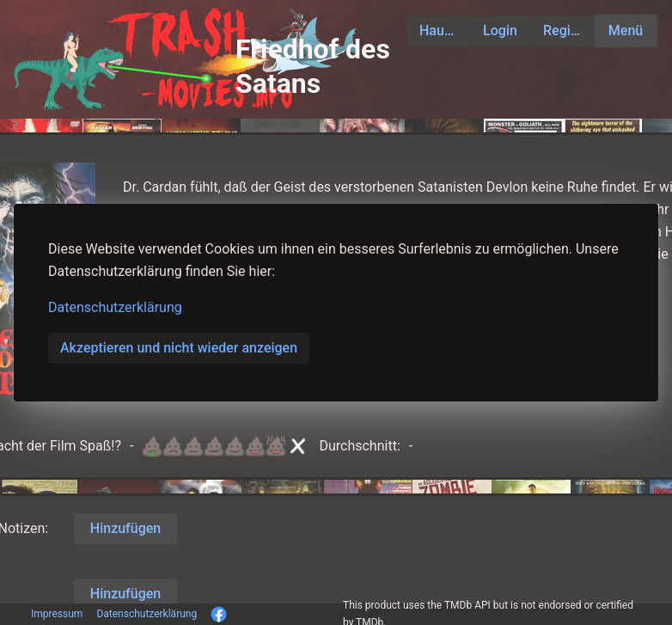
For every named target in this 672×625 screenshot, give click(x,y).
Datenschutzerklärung (115, 307)
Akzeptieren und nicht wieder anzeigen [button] (179, 348)
